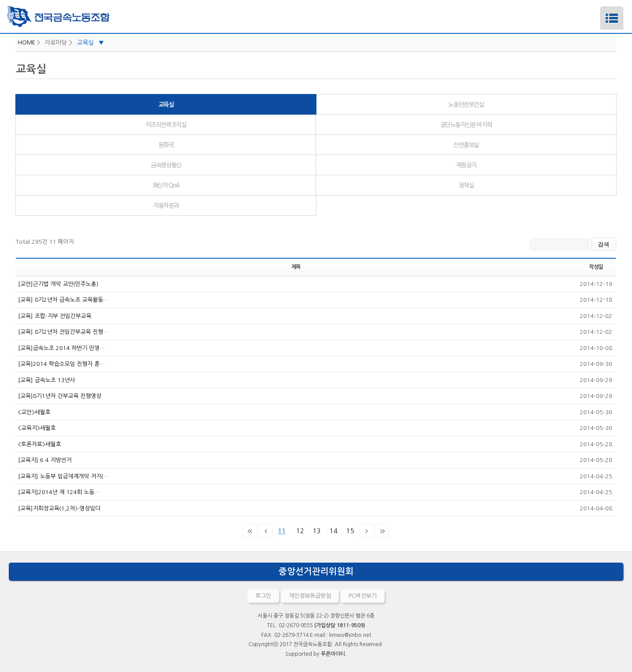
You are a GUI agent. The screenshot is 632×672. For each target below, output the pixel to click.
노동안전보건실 (466, 105)
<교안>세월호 (34, 412)
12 (298, 529)
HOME (27, 42)
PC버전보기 (363, 596)
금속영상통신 (166, 165)
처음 (250, 531)
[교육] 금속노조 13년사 (47, 380)
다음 (366, 531)
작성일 (596, 267)
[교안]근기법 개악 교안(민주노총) (58, 284)
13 (315, 529)
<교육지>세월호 (37, 428)
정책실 (466, 185)
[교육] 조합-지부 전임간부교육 (55, 316)
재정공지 (466, 165)
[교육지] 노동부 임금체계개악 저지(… (63, 476)
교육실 (90, 43)
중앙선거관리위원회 (316, 571)
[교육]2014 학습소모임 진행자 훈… (61, 364)
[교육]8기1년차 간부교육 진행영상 (60, 396)
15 (348, 529)
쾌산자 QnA (166, 185)
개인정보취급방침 (310, 596)
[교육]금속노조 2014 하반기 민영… (61, 348)
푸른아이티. (334, 654)
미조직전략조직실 (166, 125)
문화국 (166, 145)
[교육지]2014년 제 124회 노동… (59, 492)
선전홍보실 (466, 145)
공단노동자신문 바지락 (466, 125)
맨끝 (382, 531)
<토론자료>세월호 (39, 444)
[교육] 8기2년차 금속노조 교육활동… (63, 300)
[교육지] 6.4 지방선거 (45, 460)
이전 (266, 531)
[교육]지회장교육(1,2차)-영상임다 (59, 508)
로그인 (263, 596)
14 (332, 529)
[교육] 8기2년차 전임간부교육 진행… (63, 332)
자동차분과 (166, 206)
